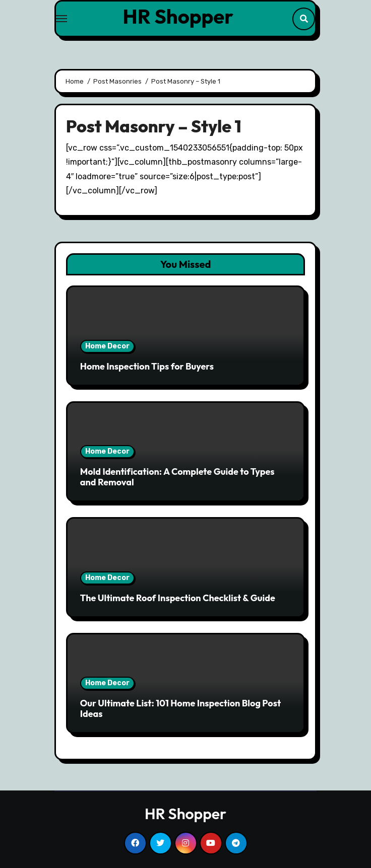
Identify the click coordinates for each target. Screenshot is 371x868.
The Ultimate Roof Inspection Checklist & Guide (178, 598)
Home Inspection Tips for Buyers (147, 366)
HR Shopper (178, 16)
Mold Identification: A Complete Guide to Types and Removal (177, 477)
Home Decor (107, 346)
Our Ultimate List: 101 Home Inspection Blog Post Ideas (180, 709)
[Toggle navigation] (61, 19)
